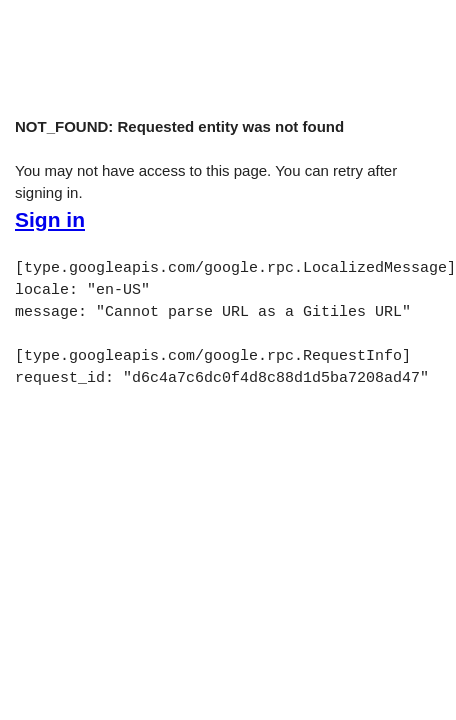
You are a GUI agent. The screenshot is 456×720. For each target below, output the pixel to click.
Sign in (50, 220)
